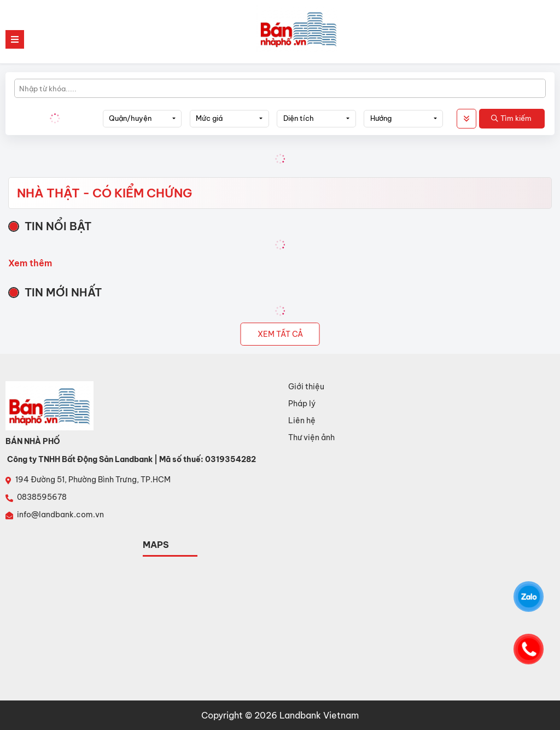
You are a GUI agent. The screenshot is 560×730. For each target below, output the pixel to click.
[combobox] (142, 119)
